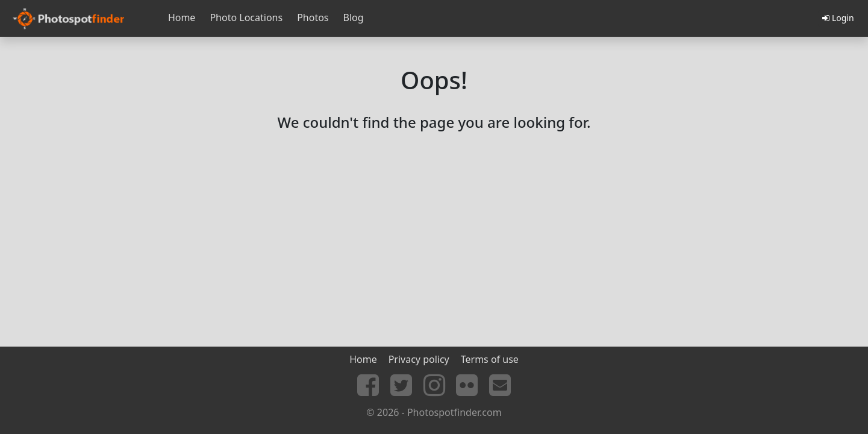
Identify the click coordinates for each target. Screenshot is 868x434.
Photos (313, 17)
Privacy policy (419, 359)
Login (838, 18)
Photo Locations (246, 17)
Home (182, 17)
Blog (354, 17)
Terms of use (490, 359)
